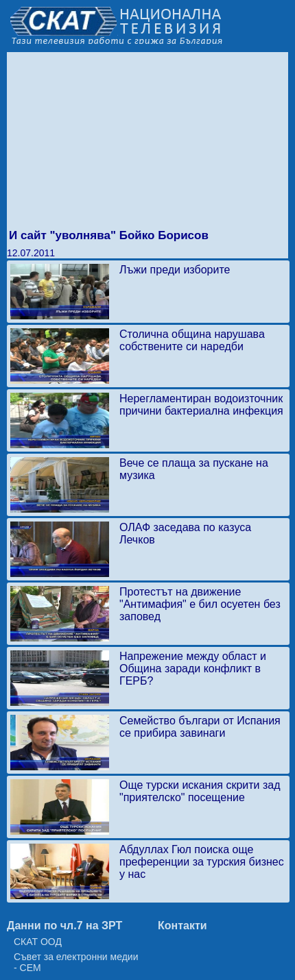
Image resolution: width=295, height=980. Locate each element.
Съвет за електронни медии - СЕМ (76, 962)
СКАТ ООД (38, 942)
